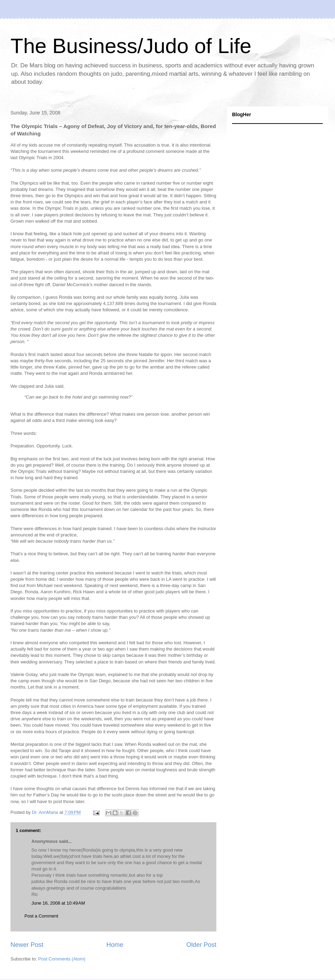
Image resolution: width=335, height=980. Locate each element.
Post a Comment (41, 916)
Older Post (201, 945)
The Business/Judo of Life (131, 46)
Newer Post (27, 945)
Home (115, 945)
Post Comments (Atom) (62, 959)
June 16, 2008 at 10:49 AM (58, 903)
